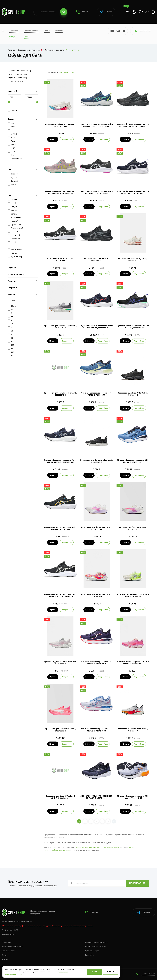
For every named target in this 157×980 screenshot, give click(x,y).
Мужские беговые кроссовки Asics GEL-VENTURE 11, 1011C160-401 (97, 125)
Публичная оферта (92, 951)
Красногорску (64, 850)
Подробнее (67, 139)
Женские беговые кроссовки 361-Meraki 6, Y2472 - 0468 (97, 730)
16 (108, 821)
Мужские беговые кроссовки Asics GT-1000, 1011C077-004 (60, 528)
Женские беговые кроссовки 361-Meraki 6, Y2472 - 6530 (97, 663)
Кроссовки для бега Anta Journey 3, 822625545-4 (60, 394)
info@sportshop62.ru (9, 934)
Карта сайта (90, 955)
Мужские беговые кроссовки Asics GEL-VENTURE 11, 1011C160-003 (133, 125)
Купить (53, 139)
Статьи (47, 31)
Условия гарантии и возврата (12, 947)
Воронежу (101, 847)
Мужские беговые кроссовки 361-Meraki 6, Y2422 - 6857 (133, 461)
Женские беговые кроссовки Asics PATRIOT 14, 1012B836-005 (97, 192)
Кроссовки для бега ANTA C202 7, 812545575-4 (60, 730)
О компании (14, 31)
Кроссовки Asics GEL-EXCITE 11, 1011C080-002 (97, 260)
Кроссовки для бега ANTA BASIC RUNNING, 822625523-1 (60, 797)
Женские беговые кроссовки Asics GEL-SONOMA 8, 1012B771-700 (60, 192)
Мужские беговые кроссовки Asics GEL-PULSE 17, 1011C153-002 (133, 327)
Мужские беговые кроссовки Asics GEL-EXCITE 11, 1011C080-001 (60, 595)
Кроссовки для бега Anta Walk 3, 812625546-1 (133, 730)
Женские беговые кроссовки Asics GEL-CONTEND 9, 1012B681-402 (60, 461)
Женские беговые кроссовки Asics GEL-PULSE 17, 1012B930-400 (133, 192)
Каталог (82, 12)
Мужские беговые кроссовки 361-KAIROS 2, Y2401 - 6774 (97, 394)
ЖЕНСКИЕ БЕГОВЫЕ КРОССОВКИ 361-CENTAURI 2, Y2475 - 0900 (97, 797)
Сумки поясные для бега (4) (19, 71)
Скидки (27, 37)
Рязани (78, 847)
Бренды (12, 37)
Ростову (93, 847)
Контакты (59, 31)
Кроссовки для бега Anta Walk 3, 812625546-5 (133, 394)
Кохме (132, 847)
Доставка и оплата (31, 31)
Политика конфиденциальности (97, 942)
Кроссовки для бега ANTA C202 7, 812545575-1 (133, 528)
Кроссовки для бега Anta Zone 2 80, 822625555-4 (60, 663)
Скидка (12, 110)
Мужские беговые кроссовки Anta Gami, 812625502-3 (133, 595)
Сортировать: (52, 72)
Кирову (110, 847)
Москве (85, 847)
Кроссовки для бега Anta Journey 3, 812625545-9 (97, 461)
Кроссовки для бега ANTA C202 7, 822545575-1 (97, 528)
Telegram (106, 12)
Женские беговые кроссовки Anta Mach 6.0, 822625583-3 (133, 663)
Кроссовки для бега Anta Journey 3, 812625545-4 (60, 327)
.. (102, 821)
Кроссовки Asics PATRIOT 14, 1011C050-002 (60, 260)
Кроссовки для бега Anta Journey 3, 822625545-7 (133, 260)
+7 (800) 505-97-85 (148, 974)
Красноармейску (51, 850)
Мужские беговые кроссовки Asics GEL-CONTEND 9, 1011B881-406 (97, 327)
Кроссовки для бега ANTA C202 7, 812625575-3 (97, 595)
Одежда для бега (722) (17, 74)
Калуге (117, 847)
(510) (17, 78)
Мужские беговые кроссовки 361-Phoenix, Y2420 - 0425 (133, 797)
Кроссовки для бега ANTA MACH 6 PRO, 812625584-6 (60, 125)
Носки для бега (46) (16, 81)
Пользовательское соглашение (96, 947)
